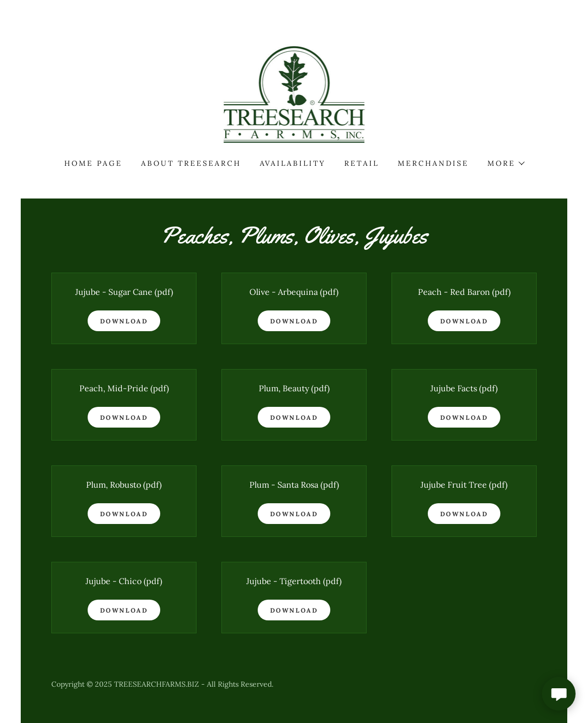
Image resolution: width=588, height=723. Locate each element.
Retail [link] (362, 163)
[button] (506, 163)
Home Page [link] (93, 163)
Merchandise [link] (433, 163)
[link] (294, 94)
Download (124, 321)
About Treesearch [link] (191, 163)
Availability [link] (293, 163)
